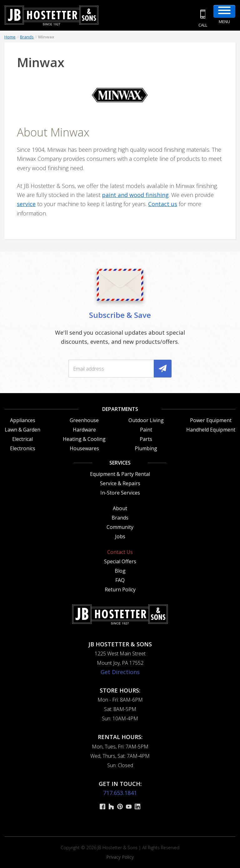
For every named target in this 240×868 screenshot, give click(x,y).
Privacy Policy (120, 857)
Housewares (84, 448)
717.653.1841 (120, 793)
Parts (146, 439)
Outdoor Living (146, 420)
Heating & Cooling (84, 439)
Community (120, 527)
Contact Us (120, 552)
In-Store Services (120, 493)
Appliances (23, 420)
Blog (120, 571)
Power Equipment (211, 420)
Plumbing (146, 448)
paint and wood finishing (135, 195)
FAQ (120, 580)
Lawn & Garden (22, 430)
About (120, 508)
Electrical (22, 439)
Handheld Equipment (211, 430)
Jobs (120, 536)
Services (120, 463)
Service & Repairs (120, 483)
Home (10, 37)
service (26, 204)
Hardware (84, 430)
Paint (146, 430)
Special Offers (120, 561)
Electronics (23, 448)
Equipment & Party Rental (120, 474)
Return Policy (120, 589)
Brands (27, 37)
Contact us (163, 204)
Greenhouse (84, 420)
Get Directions (120, 672)
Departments (120, 409)
